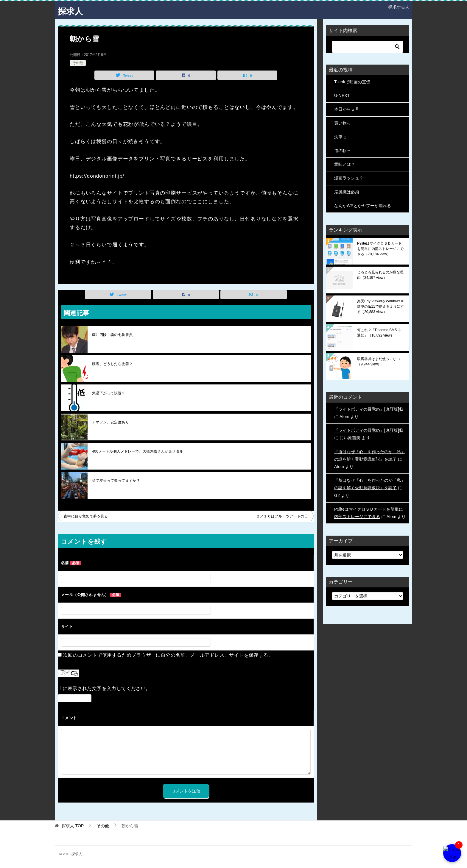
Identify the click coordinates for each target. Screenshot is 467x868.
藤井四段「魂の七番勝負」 (114, 335)
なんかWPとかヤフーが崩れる (363, 206)
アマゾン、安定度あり (110, 422)
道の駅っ (343, 151)
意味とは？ (345, 164)
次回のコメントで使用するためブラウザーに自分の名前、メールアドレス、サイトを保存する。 (168, 655)
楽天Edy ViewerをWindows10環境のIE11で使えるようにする (381, 306)
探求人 (71, 10)
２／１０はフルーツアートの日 (282, 516)
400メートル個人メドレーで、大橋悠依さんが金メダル (138, 451)
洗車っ (340, 137)
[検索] (368, 47)
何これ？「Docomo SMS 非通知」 (379, 333)
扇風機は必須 (347, 192)
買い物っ (343, 123)
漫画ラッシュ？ (349, 178)
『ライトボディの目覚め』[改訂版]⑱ (369, 409)
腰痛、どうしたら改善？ (112, 364)
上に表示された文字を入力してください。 (104, 688)
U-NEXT (342, 96)
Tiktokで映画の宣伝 (352, 82)
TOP (73, 826)
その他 (78, 63)
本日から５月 (347, 109)
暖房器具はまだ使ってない (379, 362)
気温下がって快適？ (109, 393)
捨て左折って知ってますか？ (116, 481)
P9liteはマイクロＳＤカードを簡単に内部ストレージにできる (380, 249)
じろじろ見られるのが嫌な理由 (380, 275)
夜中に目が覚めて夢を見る (86, 516)
